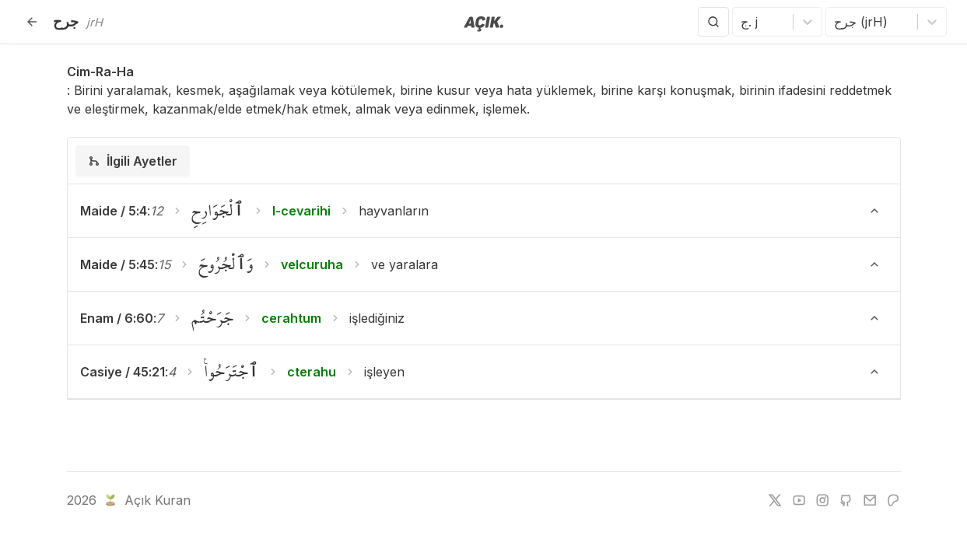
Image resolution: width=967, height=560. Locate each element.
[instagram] (822, 500)
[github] (846, 500)
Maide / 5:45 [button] (117, 264)
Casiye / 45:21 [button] (123, 372)
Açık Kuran (146, 500)
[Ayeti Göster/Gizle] (874, 211)
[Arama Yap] (713, 22)
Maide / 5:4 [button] (114, 211)
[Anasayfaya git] (483, 23)
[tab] (133, 161)
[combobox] (743, 22)
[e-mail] (870, 500)
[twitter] (775, 500)
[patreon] (893, 500)
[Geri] (32, 22)
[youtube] (799, 500)
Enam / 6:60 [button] (117, 318)
